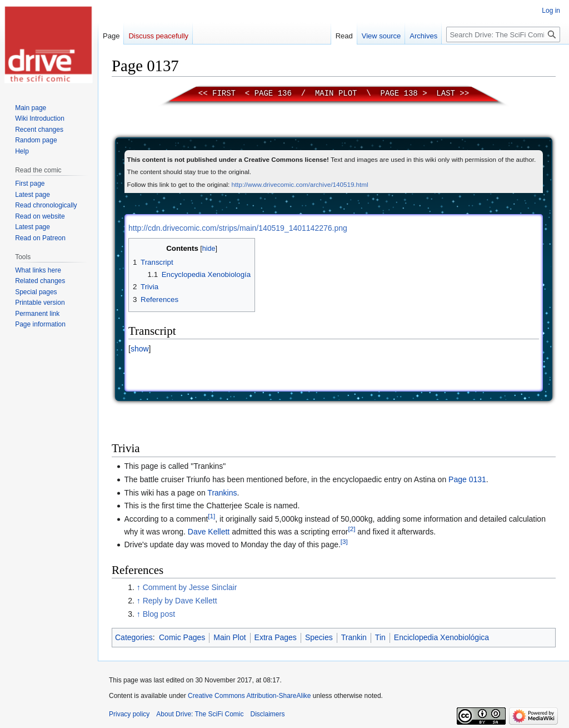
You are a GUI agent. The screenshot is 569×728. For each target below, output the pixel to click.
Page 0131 (467, 479)
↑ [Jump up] (139, 587)
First (224, 93)
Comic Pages (182, 637)
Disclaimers (268, 714)
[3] (344, 542)
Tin (380, 637)
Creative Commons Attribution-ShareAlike (249, 696)
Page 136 (273, 93)
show (140, 349)
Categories (134, 637)
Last (446, 93)
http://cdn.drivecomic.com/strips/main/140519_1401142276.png (238, 228)
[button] (139, 349)
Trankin (354, 637)
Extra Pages (276, 637)
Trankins (222, 493)
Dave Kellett (209, 532)
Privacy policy (129, 714)
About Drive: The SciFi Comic (200, 714)
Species (319, 637)
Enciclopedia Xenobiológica (441, 637)
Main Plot (336, 93)
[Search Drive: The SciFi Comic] (503, 34)
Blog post (159, 614)
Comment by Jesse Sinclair (190, 587)
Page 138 (399, 93)
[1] (211, 516)
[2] (351, 529)
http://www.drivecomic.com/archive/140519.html (300, 184)
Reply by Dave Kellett (180, 601)
